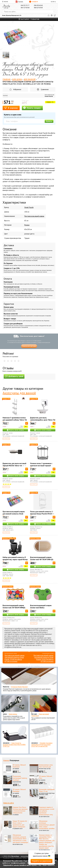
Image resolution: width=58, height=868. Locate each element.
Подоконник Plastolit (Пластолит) (19, 687)
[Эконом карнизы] (15, 704)
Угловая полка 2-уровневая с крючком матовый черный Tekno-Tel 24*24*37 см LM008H (42, 466)
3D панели (16, 769)
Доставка (9, 245)
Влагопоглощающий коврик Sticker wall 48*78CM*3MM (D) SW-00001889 (42, 559)
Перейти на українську (42, 861)
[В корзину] (27, 423)
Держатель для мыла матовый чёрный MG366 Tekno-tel (14, 465)
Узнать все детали (29, 346)
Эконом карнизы (13, 714)
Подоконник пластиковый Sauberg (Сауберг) (20, 778)
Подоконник (17, 782)
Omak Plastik (49, 96)
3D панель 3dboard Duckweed (19, 766)
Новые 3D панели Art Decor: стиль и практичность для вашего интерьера (20, 824)
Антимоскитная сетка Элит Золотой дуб (46, 766)
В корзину (11, 108)
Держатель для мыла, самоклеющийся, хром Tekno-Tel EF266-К (43, 420)
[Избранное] (49, 15)
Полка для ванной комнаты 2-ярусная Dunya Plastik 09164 (42, 513)
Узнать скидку (32, 108)
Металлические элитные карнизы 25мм (47, 794)
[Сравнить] (52, 15)
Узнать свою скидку (16, 430)
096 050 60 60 (38, 5)
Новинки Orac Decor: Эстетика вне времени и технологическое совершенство (20, 810)
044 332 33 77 (25, 5)
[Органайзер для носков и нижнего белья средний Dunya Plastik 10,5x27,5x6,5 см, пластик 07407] (43, 733)
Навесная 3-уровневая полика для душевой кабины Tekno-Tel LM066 (15, 420)
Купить (49, 121)
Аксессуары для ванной (19, 393)
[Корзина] (55, 15)
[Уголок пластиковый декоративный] (43, 704)
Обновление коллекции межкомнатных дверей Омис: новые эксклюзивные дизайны (47, 825)
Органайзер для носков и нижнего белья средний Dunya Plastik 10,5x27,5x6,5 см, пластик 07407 (42, 745)
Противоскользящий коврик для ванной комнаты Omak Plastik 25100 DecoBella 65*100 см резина (15, 658)
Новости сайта (9, 803)
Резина (27, 225)
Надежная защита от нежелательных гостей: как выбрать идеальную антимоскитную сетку (47, 811)
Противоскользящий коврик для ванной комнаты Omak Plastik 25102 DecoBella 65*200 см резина (15, 515)
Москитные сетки (45, 769)
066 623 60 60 (38, 8)
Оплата (8, 279)
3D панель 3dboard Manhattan (19, 790)
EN (54, 2)
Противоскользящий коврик (34, 216)
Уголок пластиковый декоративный (40, 715)
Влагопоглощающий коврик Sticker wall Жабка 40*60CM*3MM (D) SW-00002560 (43, 608)
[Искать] (54, 12)
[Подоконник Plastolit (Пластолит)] (29, 677)
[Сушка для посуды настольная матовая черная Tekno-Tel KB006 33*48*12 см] (15, 733)
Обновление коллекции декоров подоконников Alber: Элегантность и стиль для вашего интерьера (20, 839)
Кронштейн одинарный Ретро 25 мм (47, 790)
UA (52, 2)
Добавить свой (14, 376)
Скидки (33, 2)
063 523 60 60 (25, 8)
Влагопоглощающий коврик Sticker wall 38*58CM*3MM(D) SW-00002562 (14, 608)
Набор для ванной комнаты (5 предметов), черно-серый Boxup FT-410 (15, 559)
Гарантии (9, 304)
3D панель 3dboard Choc (45, 777)
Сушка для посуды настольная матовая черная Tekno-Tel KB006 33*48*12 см (14, 745)
